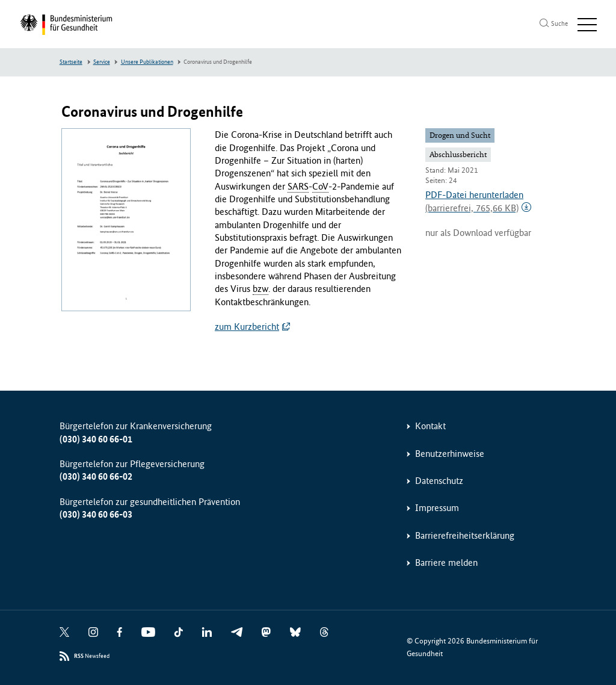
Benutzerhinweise (450, 454)
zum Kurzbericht (247, 327)
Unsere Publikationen (147, 62)
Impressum (437, 508)
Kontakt (430, 426)
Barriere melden (446, 563)
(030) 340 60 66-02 (96, 476)
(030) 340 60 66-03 (96, 514)
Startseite (71, 62)
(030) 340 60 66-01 (96, 439)
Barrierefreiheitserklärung (465, 535)
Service (102, 62)
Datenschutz (439, 481)
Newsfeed (92, 656)
